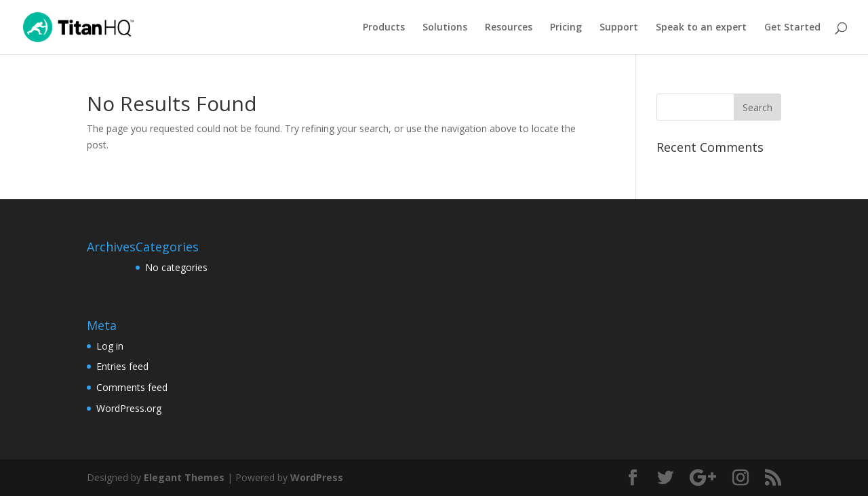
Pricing (566, 28)
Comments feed (132, 387)
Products (384, 28)
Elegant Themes (184, 477)
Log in (110, 346)
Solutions (445, 28)
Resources (509, 28)
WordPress (317, 477)
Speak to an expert (701, 28)
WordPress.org (129, 408)
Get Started (792, 28)
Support (619, 28)
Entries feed (122, 366)
